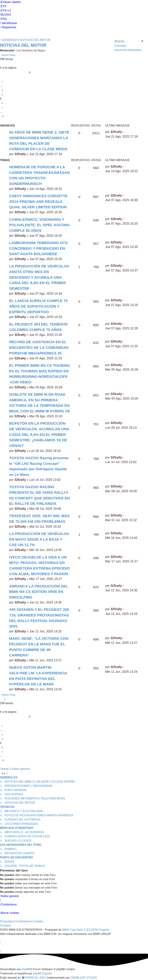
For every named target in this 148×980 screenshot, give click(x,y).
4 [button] (2, 95)
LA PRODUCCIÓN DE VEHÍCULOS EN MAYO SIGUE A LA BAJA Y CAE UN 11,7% (39, 539)
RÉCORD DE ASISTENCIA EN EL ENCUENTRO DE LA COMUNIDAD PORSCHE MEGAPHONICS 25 (39, 347)
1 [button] (2, 82)
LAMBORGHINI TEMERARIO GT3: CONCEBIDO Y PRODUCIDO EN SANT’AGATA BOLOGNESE (39, 248)
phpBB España (42, 973)
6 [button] (2, 103)
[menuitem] (3, 6)
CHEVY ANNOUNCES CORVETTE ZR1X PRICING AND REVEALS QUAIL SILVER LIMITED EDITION (38, 201)
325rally (20, 154)
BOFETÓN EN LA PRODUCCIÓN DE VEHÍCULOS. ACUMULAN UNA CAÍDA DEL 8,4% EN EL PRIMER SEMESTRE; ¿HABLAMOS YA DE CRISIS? (39, 434)
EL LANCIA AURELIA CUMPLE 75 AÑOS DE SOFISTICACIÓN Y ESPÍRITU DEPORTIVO (38, 306)
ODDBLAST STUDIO (84, 978)
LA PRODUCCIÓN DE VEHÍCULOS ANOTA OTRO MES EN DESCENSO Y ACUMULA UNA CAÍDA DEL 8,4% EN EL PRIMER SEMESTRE (39, 277)
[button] (1, 64)
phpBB (26, 969)
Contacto (6, 926)
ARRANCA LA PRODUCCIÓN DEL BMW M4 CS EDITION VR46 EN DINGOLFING (39, 592)
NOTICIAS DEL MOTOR (23, 45)
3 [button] (2, 90)
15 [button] (3, 116)
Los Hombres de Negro (31, 50)
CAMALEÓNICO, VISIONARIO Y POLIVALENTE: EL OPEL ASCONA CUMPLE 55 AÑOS (39, 225)
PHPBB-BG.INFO (34, 978)
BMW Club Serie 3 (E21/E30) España (86, 930)
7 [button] (2, 108)
